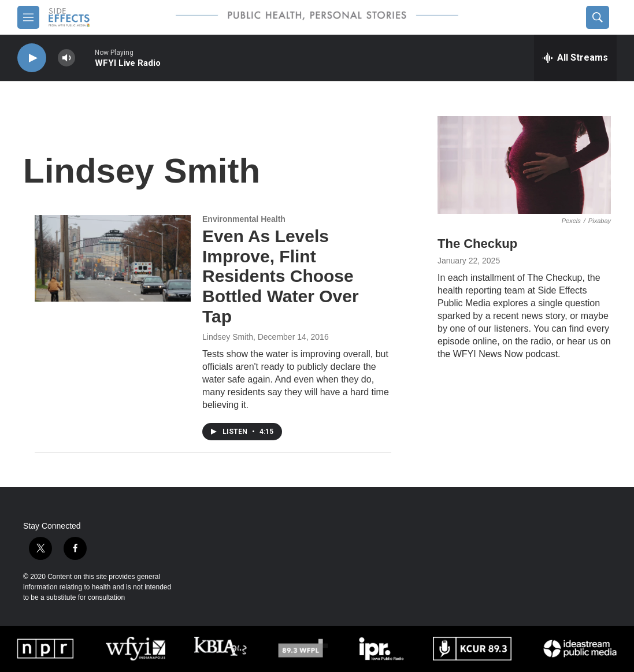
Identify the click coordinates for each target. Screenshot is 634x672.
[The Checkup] (524, 165)
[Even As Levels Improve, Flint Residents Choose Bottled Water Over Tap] (113, 258)
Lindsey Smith (228, 337)
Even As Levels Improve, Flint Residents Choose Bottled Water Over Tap (281, 276)
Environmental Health (244, 219)
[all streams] (575, 58)
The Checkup (477, 244)
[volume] (66, 58)
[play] (32, 58)
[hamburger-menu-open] (28, 17)
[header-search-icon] (598, 17)
